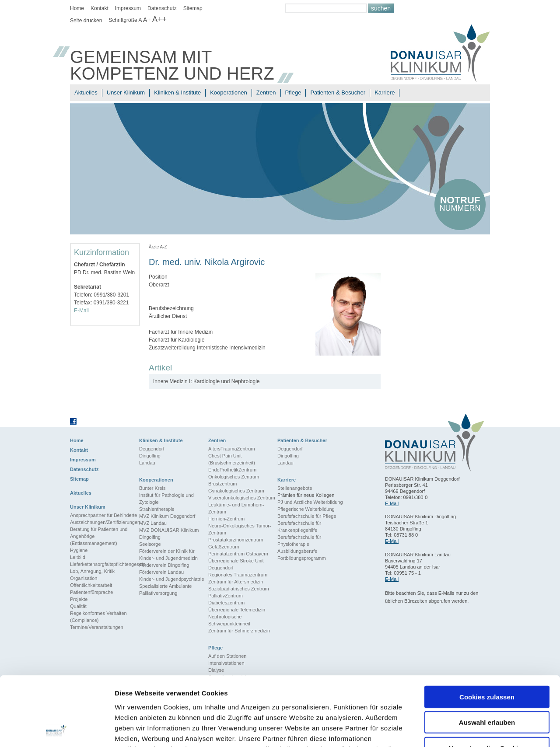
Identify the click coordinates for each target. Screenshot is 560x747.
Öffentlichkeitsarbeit (91, 585)
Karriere (385, 93)
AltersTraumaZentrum (232, 449)
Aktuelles (86, 93)
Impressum (128, 8)
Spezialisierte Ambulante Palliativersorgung (165, 590)
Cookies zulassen (487, 632)
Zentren (266, 93)
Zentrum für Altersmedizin (236, 582)
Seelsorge (150, 544)
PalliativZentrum (226, 596)
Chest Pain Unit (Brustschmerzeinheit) (232, 459)
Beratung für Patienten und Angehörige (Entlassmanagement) (99, 536)
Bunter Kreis (152, 488)
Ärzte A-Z (158, 247)
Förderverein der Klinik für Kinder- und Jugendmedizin (168, 555)
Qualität (78, 606)
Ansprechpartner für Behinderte (103, 515)
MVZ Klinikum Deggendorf (167, 516)
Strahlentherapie (157, 509)
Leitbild (78, 557)
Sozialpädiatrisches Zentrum (239, 589)
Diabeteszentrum (226, 603)
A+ (147, 20)
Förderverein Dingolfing (164, 565)
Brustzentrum (222, 484)
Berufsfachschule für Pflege (307, 516)
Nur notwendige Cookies (487, 683)
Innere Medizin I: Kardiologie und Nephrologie (206, 381)
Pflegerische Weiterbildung (306, 509)
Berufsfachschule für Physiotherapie (299, 541)
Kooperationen (229, 93)
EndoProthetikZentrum (232, 470)
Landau (147, 463)
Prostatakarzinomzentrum (236, 540)
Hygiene (79, 550)
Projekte (79, 599)
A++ (159, 19)
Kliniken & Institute (177, 93)
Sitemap (193, 8)
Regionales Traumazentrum (238, 575)
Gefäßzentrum (224, 547)
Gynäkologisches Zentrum (236, 491)
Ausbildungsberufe (297, 551)
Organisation (84, 578)
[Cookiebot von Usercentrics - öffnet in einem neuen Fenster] (57, 730)
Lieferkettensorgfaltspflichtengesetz (105, 564)
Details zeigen (465, 730)
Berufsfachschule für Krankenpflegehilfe (299, 527)
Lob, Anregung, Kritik (92, 571)
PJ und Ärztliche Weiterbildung (310, 502)
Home (77, 8)
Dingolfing (150, 456)
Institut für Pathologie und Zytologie (166, 499)
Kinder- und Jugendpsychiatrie (172, 579)
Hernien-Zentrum (226, 519)
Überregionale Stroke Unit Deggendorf (236, 564)
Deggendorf (152, 449)
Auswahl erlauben (487, 658)
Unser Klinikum (126, 93)
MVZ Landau (153, 523)
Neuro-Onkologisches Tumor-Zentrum (240, 529)
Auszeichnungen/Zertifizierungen (105, 522)
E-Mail (81, 311)
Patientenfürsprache (91, 592)
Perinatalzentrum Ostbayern (238, 554)
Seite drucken (86, 21)
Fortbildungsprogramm (302, 558)
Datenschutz (162, 8)
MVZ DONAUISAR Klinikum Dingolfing (169, 534)
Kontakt (100, 8)
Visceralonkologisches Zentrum (242, 498)
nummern (460, 204)
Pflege (293, 93)
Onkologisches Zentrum (234, 477)
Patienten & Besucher (338, 93)
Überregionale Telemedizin (237, 610)
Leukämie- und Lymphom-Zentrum (236, 508)
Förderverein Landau (161, 572)
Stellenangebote (295, 488)
